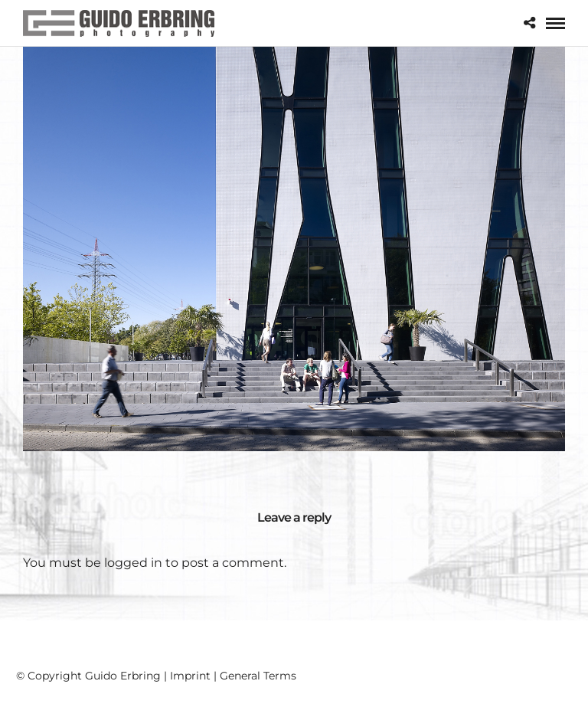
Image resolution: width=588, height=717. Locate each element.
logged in (133, 563)
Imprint (190, 676)
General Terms (258, 676)
